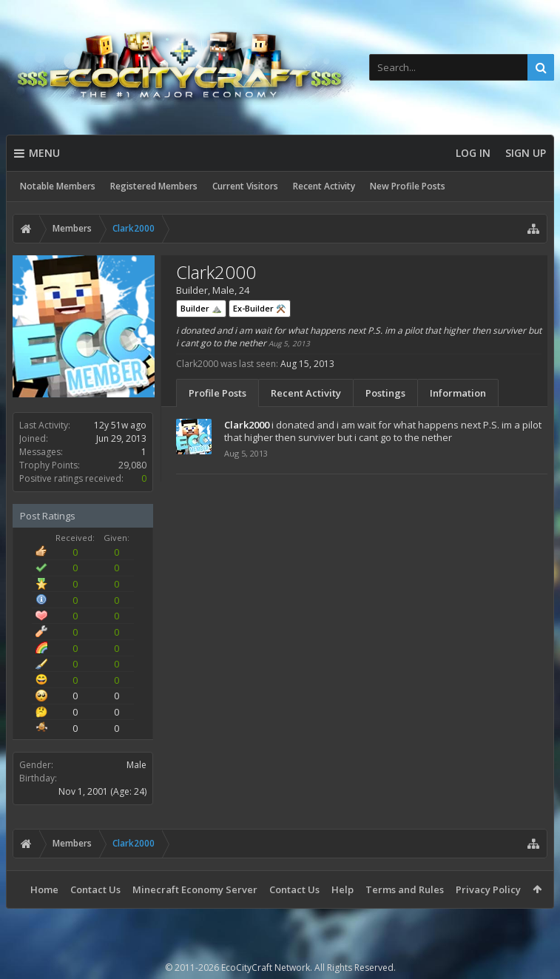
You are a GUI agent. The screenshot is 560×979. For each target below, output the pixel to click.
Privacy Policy (488, 889)
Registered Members (154, 186)
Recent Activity (324, 186)
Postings (385, 393)
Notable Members (58, 186)
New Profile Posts (408, 186)
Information (458, 393)
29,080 (132, 465)
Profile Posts (217, 393)
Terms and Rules (405, 889)
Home (44, 889)
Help (343, 889)
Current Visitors (245, 186)
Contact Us (95, 889)
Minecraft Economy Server (195, 889)
